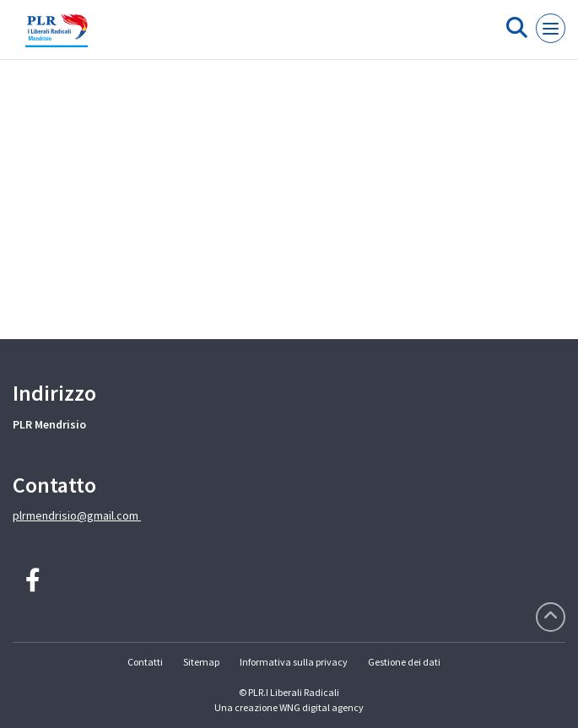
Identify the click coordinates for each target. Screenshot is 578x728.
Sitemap (201, 662)
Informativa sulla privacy (294, 662)
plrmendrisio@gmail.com (77, 515)
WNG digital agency (321, 707)
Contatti (145, 662)
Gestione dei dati (404, 662)
